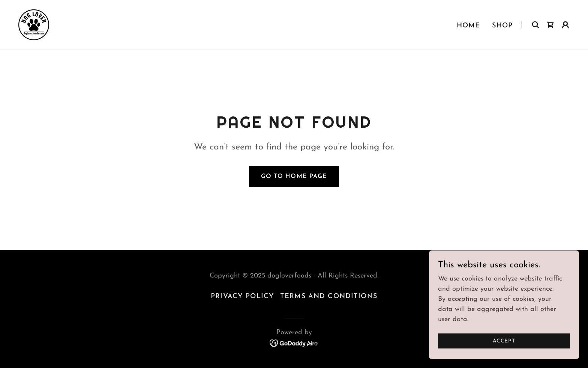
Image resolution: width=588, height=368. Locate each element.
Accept (504, 357)
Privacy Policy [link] (242, 296)
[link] (34, 24)
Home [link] (469, 26)
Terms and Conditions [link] (329, 296)
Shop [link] (502, 26)
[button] (565, 25)
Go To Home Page (294, 176)
